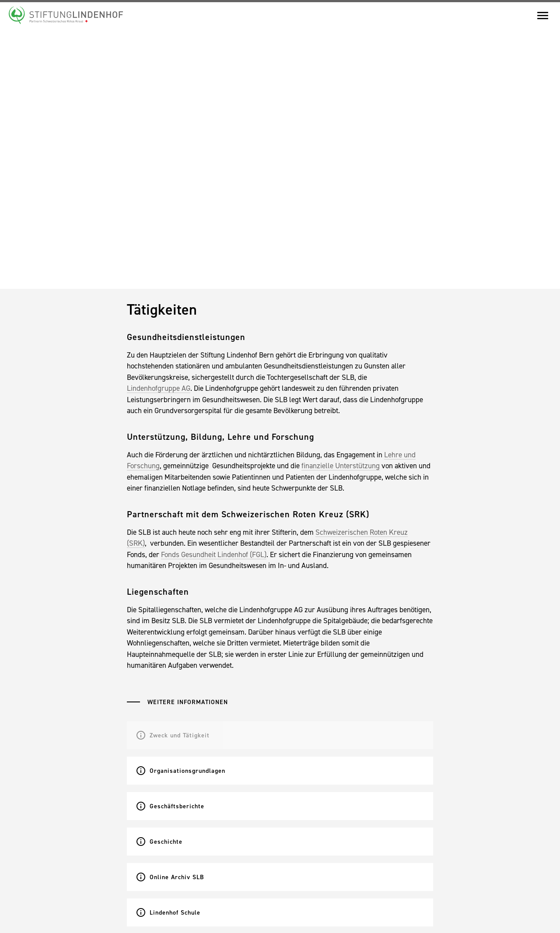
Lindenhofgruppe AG (159, 388)
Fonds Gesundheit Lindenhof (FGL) (214, 554)
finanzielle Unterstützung (341, 466)
